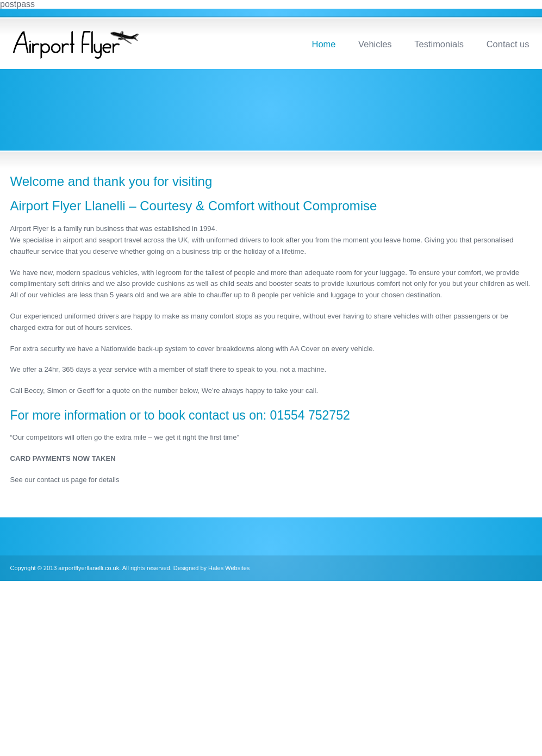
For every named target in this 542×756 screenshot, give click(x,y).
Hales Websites (229, 568)
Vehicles (375, 44)
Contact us (508, 44)
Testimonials (439, 44)
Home (323, 44)
